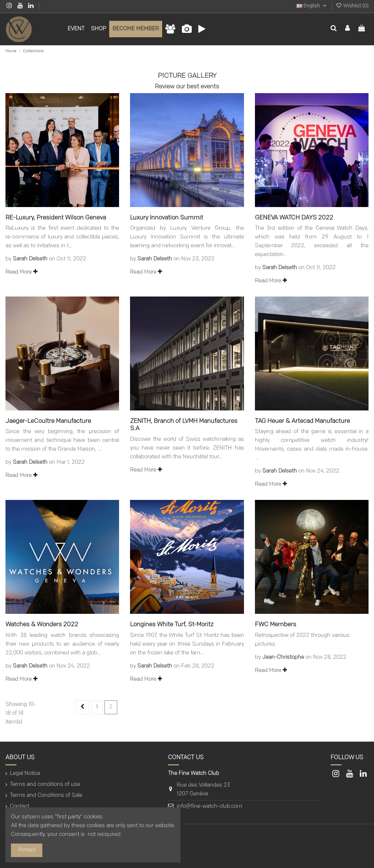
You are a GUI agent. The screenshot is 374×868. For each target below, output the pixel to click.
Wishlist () (352, 6)
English (312, 6)
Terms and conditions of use (45, 785)
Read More (22, 272)
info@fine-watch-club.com (209, 806)
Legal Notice (25, 774)
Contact (20, 806)
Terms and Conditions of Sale (46, 796)
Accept (27, 850)
